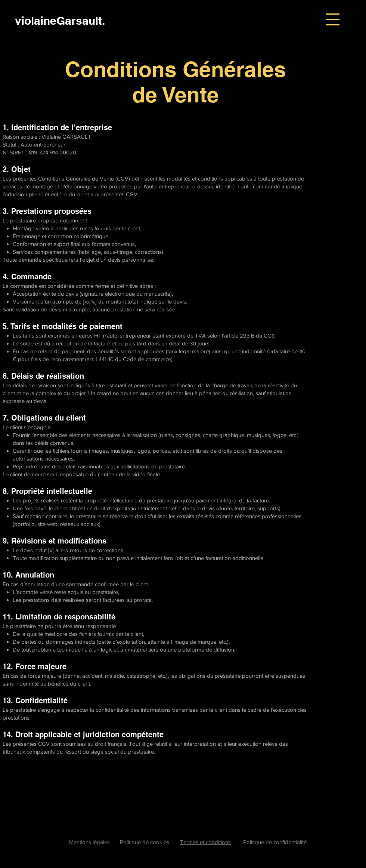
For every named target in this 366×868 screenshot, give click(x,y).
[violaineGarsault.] (60, 20)
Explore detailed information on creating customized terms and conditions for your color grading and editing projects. (142, 807)
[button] (333, 19)
